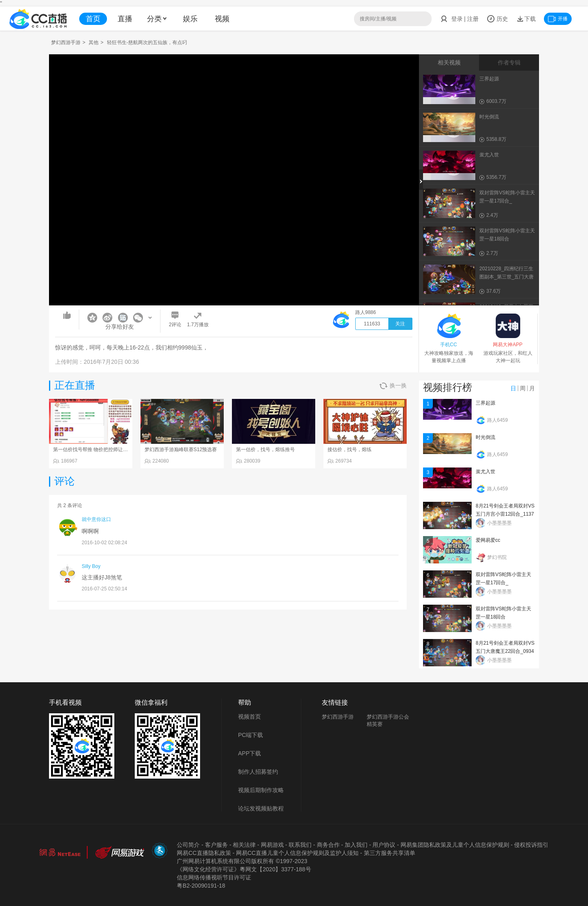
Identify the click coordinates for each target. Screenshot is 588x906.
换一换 (393, 386)
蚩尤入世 (486, 472)
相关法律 (244, 845)
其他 (94, 42)
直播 (125, 19)
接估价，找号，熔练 (350, 450)
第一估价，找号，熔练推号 (265, 450)
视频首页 (249, 717)
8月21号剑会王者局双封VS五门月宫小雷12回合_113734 (505, 514)
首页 (93, 19)
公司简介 (188, 845)
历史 (497, 19)
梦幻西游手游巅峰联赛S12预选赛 (181, 450)
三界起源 (486, 403)
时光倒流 (486, 437)
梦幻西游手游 (66, 42)
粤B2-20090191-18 (201, 886)
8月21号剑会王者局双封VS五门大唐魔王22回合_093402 (505, 651)
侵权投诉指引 (531, 845)
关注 (400, 324)
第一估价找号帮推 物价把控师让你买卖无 (98, 450)
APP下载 (249, 753)
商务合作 (328, 845)
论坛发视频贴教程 (261, 808)
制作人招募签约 (258, 772)
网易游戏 (272, 845)
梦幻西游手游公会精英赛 (388, 720)
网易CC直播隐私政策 (204, 853)
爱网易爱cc (488, 540)
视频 (222, 19)
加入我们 (356, 845)
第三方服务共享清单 (390, 853)
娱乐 (190, 19)
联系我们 (300, 845)
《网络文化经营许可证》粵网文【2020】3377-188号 (244, 869)
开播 (558, 19)
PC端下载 (251, 735)
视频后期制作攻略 (261, 790)
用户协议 (384, 845)
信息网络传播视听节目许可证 (214, 877)
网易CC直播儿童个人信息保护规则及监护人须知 (297, 853)
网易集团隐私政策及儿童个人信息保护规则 (455, 845)
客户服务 (216, 845)
